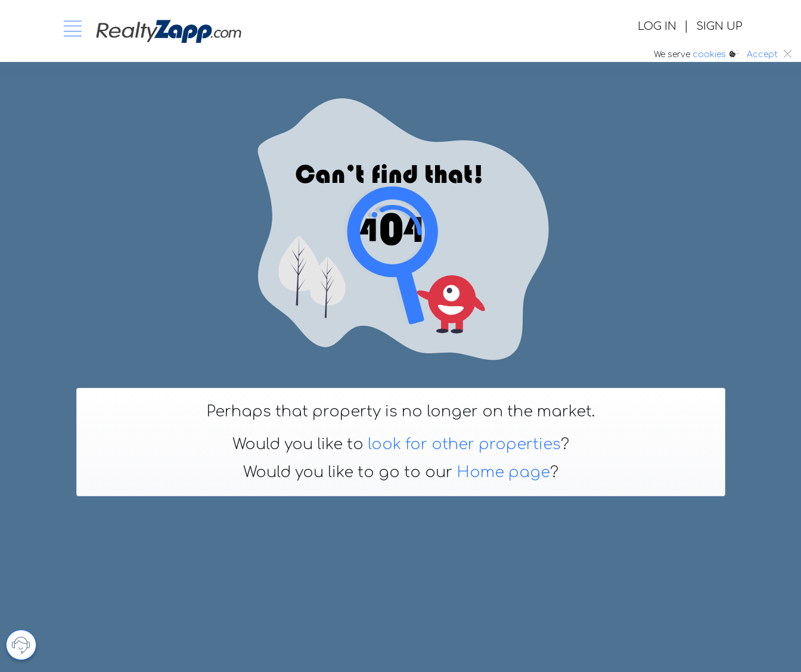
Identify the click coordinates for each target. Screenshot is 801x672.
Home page (503, 472)
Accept (762, 55)
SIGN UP (719, 26)
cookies (709, 55)
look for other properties (464, 444)
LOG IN (657, 26)
